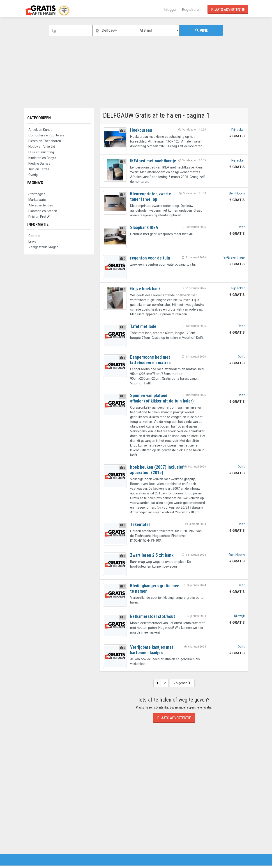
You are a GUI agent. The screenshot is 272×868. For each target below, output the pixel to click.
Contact (34, 236)
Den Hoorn (237, 193)
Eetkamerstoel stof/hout (153, 616)
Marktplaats (37, 200)
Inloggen (171, 10)
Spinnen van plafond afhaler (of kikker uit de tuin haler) (163, 398)
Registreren (191, 10)
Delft (241, 227)
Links (32, 241)
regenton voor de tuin (150, 258)
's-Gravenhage (234, 257)
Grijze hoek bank (146, 289)
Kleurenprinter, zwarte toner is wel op (151, 197)
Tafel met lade (143, 326)
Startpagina (37, 194)
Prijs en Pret (39, 217)
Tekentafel (140, 524)
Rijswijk (239, 616)
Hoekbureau (141, 130)
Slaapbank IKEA (145, 227)
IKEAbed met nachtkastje (153, 161)
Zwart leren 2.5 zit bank (152, 555)
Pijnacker (238, 130)
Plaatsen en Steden (43, 211)
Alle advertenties (41, 205)
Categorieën (39, 118)
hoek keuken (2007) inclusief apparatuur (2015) (156, 470)
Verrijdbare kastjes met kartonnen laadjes (152, 650)
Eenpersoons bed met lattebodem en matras (151, 360)
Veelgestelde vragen (43, 247)
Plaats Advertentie (228, 10)
